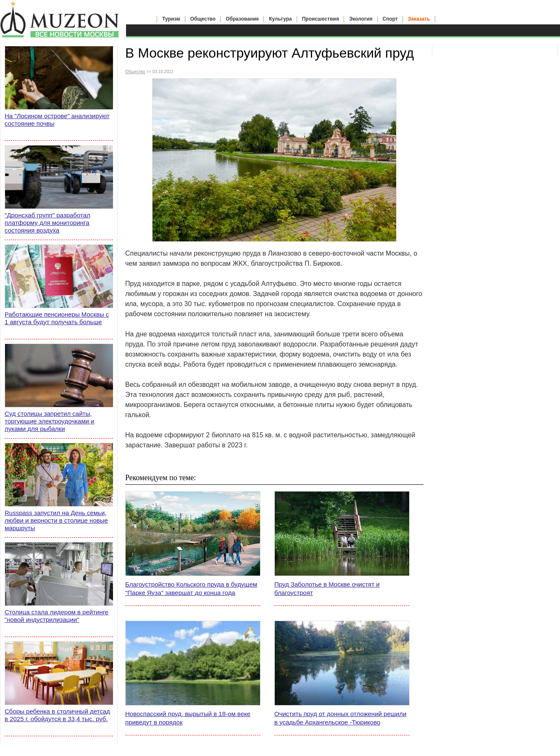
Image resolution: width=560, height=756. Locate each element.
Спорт (390, 19)
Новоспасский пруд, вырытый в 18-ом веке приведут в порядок (188, 718)
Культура (280, 19)
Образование (242, 19)
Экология (361, 19)
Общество (203, 19)
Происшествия (321, 19)
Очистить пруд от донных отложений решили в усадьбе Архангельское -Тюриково (340, 718)
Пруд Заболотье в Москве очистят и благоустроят (327, 588)
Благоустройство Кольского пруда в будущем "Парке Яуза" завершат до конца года (191, 588)
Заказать (419, 19)
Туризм (171, 19)
